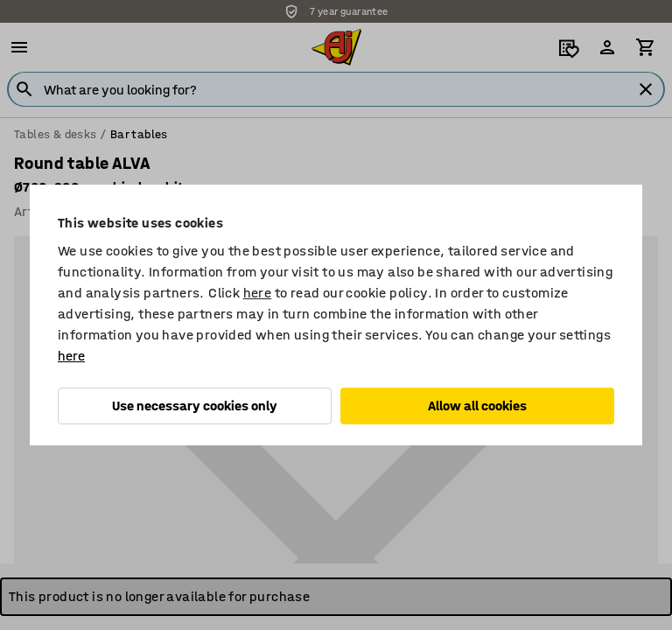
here (258, 293)
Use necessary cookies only (195, 406)
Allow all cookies (477, 406)
